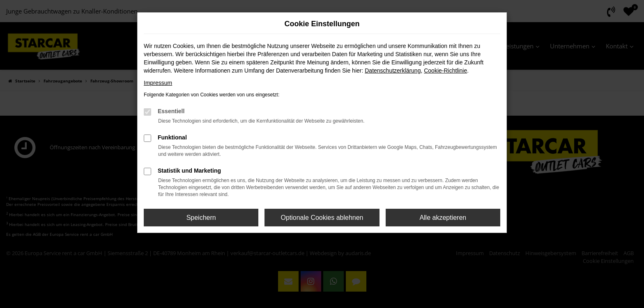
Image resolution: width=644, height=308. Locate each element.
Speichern (201, 218)
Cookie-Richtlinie (445, 71)
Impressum (158, 83)
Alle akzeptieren (443, 218)
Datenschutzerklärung (393, 71)
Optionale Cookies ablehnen (322, 218)
